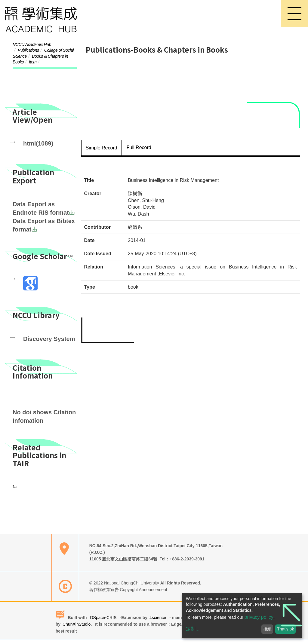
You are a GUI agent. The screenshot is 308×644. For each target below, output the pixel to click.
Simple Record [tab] (102, 145)
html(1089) (35, 140)
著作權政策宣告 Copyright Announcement (130, 593)
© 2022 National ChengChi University (127, 587)
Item (33, 62)
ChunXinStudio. (78, 628)
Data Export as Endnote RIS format (42, 205)
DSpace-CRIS (103, 621)
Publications (28, 51)
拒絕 (267, 629)
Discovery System (44, 340)
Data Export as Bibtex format (39, 223)
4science (159, 621)
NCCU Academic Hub (32, 44)
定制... (193, 629)
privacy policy (259, 617)
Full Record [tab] (139, 145)
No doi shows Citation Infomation (40, 417)
